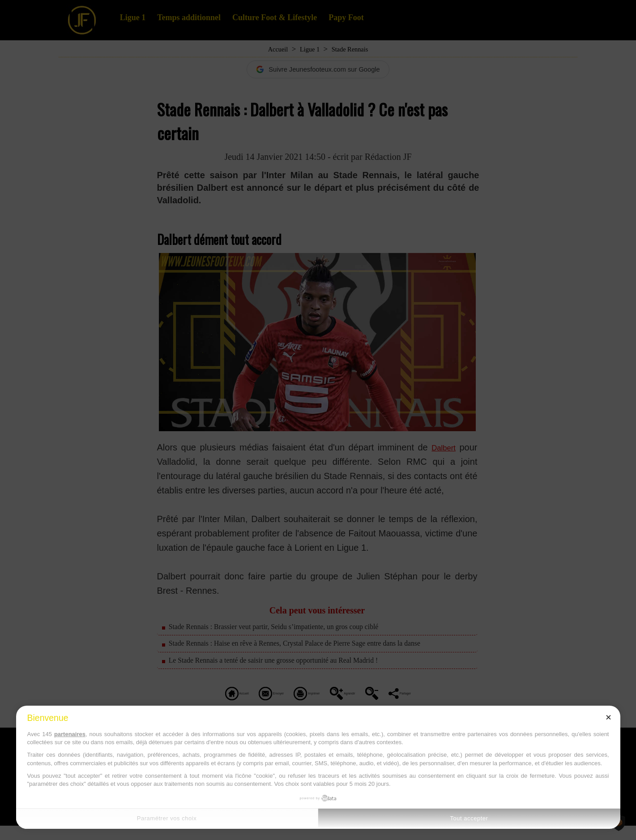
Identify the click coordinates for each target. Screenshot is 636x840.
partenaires (70, 734)
